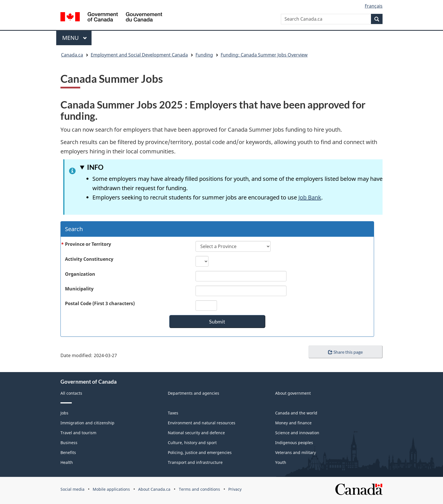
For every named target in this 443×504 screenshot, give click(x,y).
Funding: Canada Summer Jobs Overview (264, 55)
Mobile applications (111, 489)
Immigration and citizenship (87, 423)
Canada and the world (296, 413)
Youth (281, 462)
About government (293, 393)
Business (69, 443)
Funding (204, 55)
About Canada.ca (154, 489)
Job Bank (310, 197)
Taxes (173, 413)
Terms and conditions (199, 489)
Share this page (345, 352)
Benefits (68, 452)
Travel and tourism (78, 433)
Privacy (235, 489)
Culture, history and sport (192, 443)
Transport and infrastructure (195, 462)
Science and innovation (297, 433)
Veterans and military (296, 452)
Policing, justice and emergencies (200, 452)
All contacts (71, 393)
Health (67, 462)
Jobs (64, 413)
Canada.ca (72, 55)
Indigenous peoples (294, 443)
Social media (72, 489)
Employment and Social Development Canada (139, 55)
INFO (95, 167)
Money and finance (293, 423)
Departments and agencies (194, 393)
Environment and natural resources (202, 423)
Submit (217, 321)
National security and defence (196, 433)
